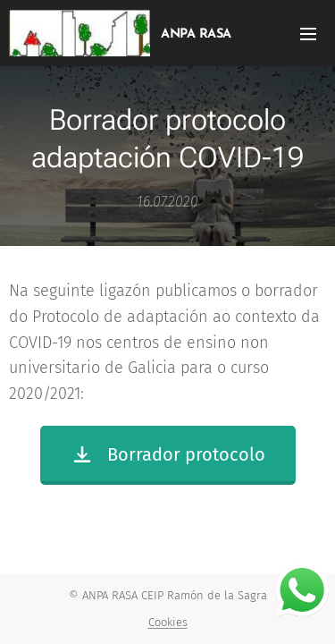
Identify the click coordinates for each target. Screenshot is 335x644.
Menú (308, 34)
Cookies (168, 622)
